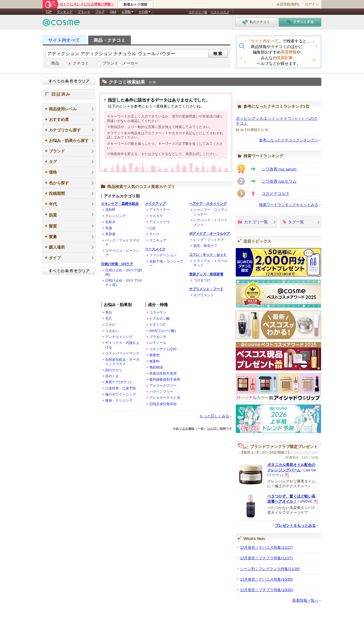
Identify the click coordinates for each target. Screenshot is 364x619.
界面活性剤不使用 (163, 374)
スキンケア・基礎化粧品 (120, 204)
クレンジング (115, 216)
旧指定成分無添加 (163, 404)
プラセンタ (158, 337)
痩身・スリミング (119, 401)
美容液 (110, 234)
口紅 (153, 228)
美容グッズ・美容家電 (206, 274)
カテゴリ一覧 (198, 12)
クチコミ (81, 63)
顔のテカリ (114, 370)
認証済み (69, 94)
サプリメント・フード (206, 289)
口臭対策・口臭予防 (121, 388)
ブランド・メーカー (120, 63)
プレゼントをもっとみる (295, 526)
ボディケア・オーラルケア (210, 234)
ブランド (84, 12)
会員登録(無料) (288, 4)
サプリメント (204, 295)
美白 (109, 312)
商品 (55, 63)
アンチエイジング (119, 337)
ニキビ (110, 325)
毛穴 (109, 319)
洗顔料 (110, 210)
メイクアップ (155, 204)
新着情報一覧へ (305, 600)
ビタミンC (157, 325)
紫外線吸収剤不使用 (165, 379)
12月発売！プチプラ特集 (266, 558)
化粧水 (110, 222)
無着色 (154, 355)
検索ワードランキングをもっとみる (289, 205)
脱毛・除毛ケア (205, 246)
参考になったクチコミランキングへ (289, 140)
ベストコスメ (220, 12)
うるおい (112, 331)
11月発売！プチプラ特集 (266, 590)
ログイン (312, 4)
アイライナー (160, 210)
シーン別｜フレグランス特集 (270, 569)
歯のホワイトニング (121, 394)
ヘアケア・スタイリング (208, 204)
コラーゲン (158, 312)
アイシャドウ (160, 222)
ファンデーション (163, 255)
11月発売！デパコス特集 (266, 579)
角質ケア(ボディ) (118, 382)
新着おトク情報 (135, 5)
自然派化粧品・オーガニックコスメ (122, 362)
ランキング (65, 12)
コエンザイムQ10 (163, 349)
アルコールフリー (163, 385)
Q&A (113, 12)
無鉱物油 (156, 367)
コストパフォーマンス (122, 353)
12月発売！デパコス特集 (266, 547)
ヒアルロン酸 (160, 319)
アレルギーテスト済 (165, 398)
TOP (49, 12)
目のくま (112, 376)
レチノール (158, 343)
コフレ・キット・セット (208, 255)
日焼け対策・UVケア (117, 264)
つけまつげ (202, 280)
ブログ (100, 12)
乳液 (109, 228)
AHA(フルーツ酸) (163, 331)
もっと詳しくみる (214, 416)
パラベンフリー (161, 392)
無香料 (154, 361)
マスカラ (156, 216)
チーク (154, 234)
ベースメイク (155, 249)
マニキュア (158, 240)
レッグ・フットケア (209, 240)
